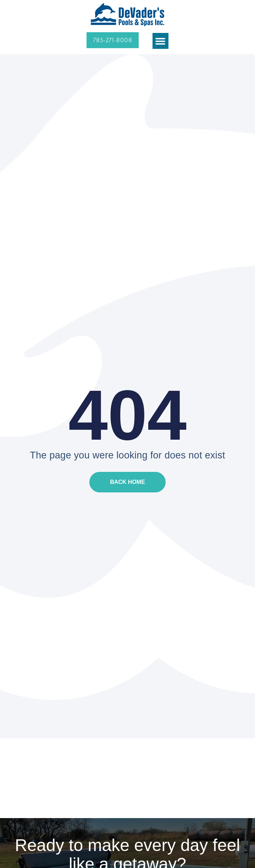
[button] (160, 41)
